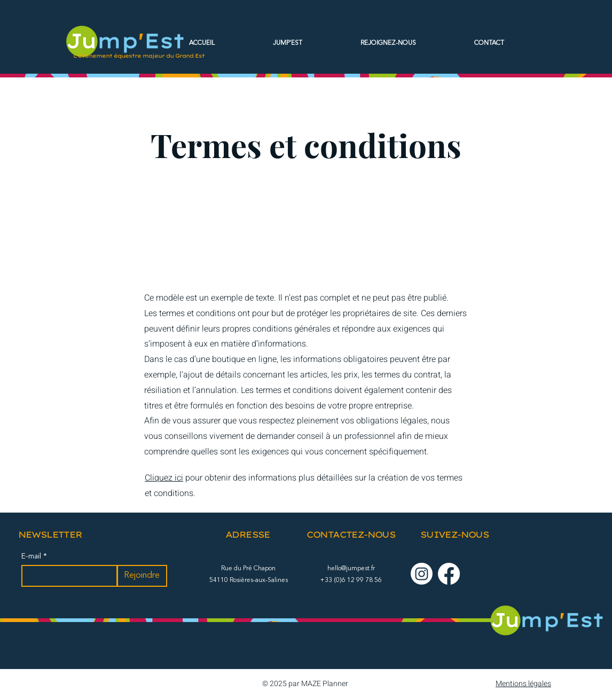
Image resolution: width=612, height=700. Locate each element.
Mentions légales (523, 684)
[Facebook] (449, 574)
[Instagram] (422, 574)
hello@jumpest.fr (351, 569)
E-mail (32, 556)
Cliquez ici (164, 478)
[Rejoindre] (142, 576)
